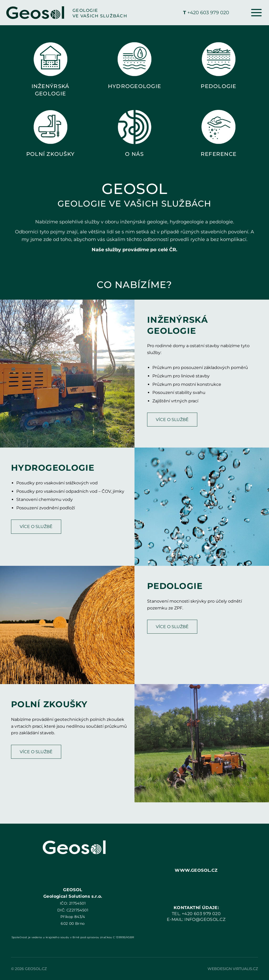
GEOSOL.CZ (36, 969)
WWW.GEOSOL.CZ (196, 870)
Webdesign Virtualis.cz (233, 969)
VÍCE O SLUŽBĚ (172, 420)
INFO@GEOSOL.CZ (205, 919)
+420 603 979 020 (206, 13)
